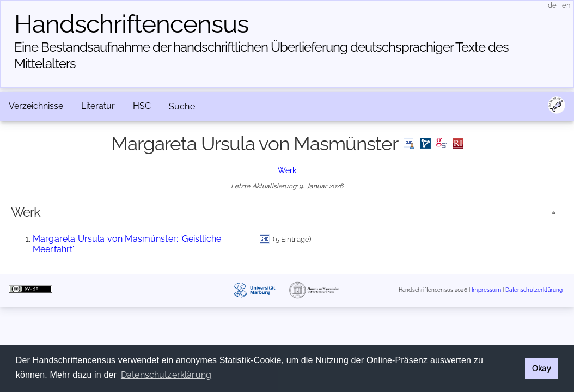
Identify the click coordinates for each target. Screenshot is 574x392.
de (552, 5)
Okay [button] (542, 368)
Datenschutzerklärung (534, 290)
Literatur (98, 106)
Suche (182, 106)
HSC (142, 106)
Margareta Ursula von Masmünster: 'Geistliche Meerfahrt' (127, 244)
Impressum (486, 290)
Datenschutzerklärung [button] (166, 375)
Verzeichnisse (36, 106)
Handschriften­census (131, 24)
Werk (287, 170)
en (566, 5)
